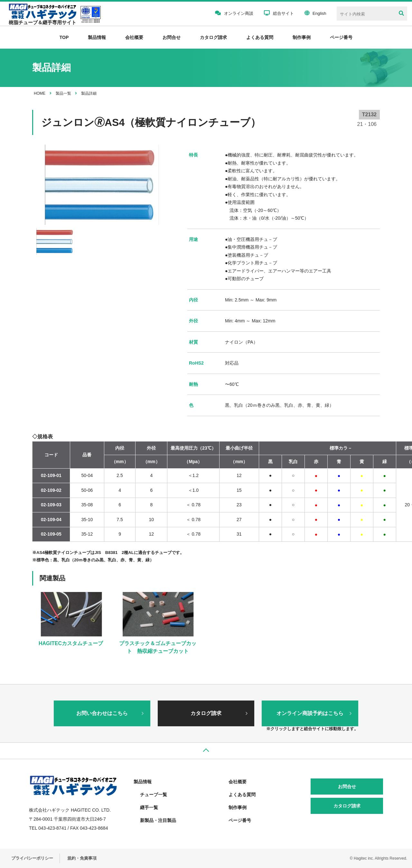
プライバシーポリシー (32, 858)
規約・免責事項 (82, 858)
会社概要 (134, 37)
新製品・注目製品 (158, 820)
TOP (64, 37)
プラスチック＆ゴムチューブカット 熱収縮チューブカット (158, 647)
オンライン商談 (234, 13)
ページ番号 (240, 820)
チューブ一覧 (154, 795)
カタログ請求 (213, 37)
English (315, 13)
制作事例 (302, 37)
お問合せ (172, 37)
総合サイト (279, 13)
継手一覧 (149, 807)
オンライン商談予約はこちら (310, 713)
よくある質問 (260, 37)
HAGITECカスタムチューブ (71, 643)
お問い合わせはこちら (102, 713)
